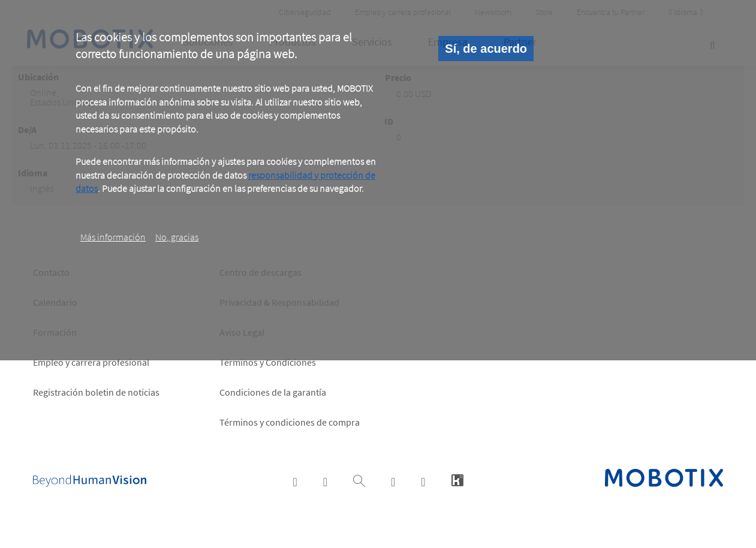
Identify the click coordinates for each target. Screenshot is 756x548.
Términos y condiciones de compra (290, 422)
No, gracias (177, 237)
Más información (113, 237)
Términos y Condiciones (268, 362)
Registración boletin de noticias (96, 392)
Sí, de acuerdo (486, 49)
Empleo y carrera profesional (91, 362)
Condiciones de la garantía (273, 392)
